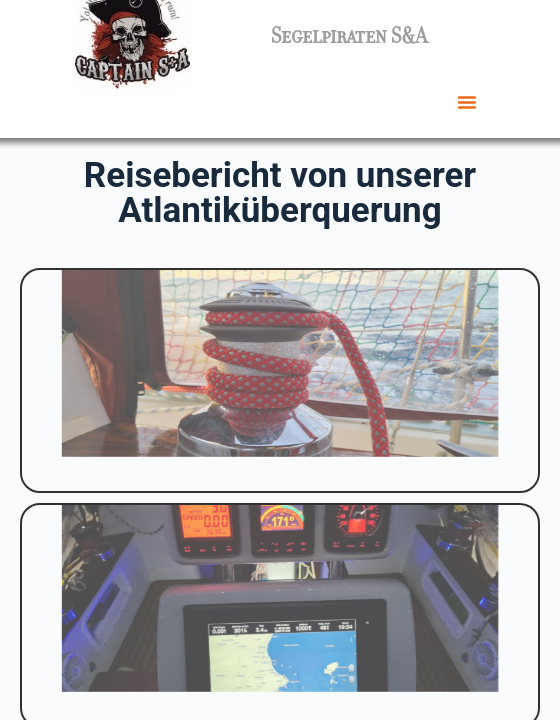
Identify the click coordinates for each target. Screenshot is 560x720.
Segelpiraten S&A (349, 36)
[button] (467, 102)
